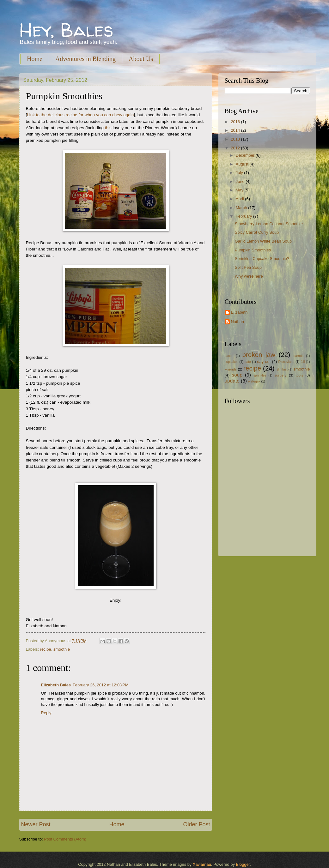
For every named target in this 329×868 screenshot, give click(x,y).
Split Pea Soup (248, 267)
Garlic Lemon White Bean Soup (263, 241)
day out (264, 362)
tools (299, 375)
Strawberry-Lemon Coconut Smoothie (269, 224)
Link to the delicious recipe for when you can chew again (80, 115)
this (108, 128)
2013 (236, 139)
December (246, 155)
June (241, 181)
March (242, 208)
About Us (141, 59)
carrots (299, 356)
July (240, 173)
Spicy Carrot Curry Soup (257, 232)
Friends (231, 369)
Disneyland (286, 362)
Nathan (238, 322)
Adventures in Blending (85, 59)
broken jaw (259, 355)
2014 (236, 130)
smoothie (62, 649)
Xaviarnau (202, 864)
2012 (236, 148)
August (243, 164)
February (244, 216)
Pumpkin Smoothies (253, 250)
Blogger (243, 864)
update (232, 381)
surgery (280, 375)
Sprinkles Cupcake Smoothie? (262, 259)
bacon (229, 356)
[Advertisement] (264, 506)
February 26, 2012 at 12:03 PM (101, 685)
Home (35, 59)
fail (303, 362)
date (248, 362)
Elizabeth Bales (56, 685)
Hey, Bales (66, 30)
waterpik (254, 381)
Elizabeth (239, 312)
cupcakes (232, 362)
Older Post (196, 824)
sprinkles (260, 375)
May (240, 190)
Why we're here (249, 276)
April (240, 199)
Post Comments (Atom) (65, 839)
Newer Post (36, 824)
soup (237, 375)
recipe (46, 649)
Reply (46, 713)
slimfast (282, 369)
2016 (236, 122)
